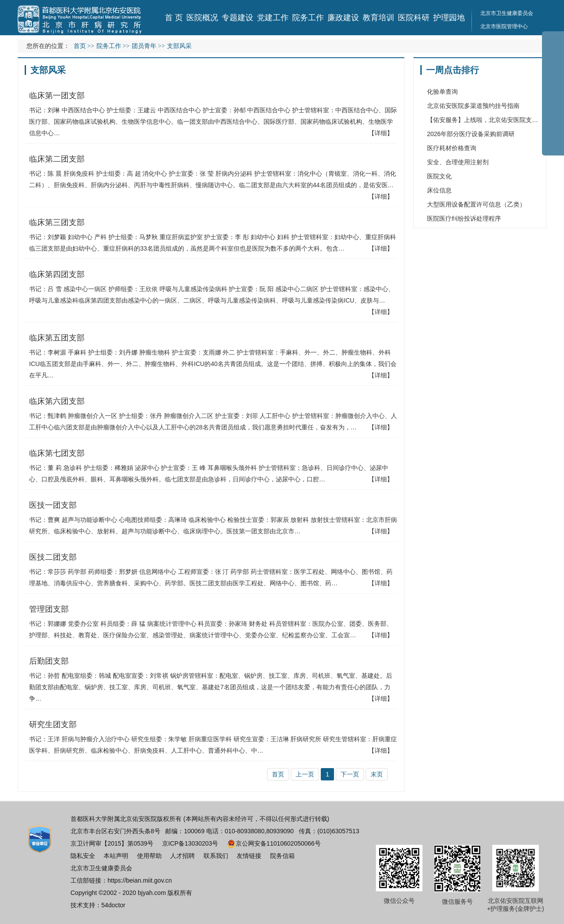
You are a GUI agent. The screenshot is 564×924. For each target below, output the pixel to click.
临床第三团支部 (57, 222)
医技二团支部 (53, 557)
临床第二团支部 (57, 159)
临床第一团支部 (57, 96)
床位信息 (439, 190)
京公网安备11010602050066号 (274, 843)
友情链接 (249, 856)
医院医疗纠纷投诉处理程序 (464, 218)
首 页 (174, 18)
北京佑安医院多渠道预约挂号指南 (473, 106)
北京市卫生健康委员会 (507, 13)
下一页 (350, 774)
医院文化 (439, 176)
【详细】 (381, 133)
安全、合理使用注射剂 (458, 162)
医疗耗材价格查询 (452, 148)
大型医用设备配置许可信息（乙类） (476, 204)
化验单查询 (442, 92)
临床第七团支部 (57, 453)
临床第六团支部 (57, 401)
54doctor (113, 905)
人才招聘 (182, 856)
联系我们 (216, 856)
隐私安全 (83, 856)
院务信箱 (282, 856)
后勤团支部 (49, 661)
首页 (80, 46)
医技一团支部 (53, 505)
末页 (377, 774)
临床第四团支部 (57, 274)
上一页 (305, 774)
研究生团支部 (53, 724)
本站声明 (116, 856)
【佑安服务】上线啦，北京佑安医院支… (482, 120)
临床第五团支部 (57, 338)
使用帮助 (149, 856)
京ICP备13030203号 (190, 843)
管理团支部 (49, 609)
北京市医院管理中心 (504, 26)
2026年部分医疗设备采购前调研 (471, 134)
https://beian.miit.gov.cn (140, 880)
